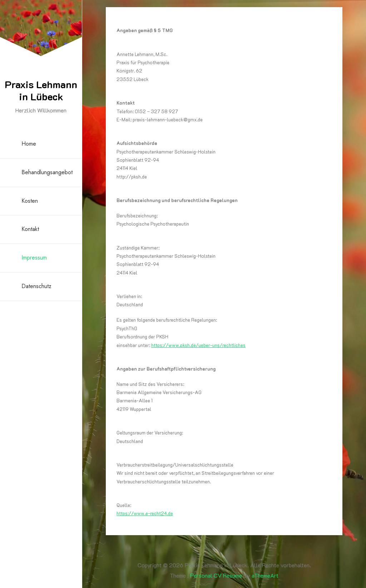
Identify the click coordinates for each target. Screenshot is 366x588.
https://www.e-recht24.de (145, 513)
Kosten (30, 201)
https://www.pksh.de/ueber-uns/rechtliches (198, 345)
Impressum (34, 258)
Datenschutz (36, 286)
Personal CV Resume (216, 575)
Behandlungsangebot (47, 172)
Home (29, 144)
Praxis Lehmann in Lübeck (41, 90)
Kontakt (30, 229)
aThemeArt (265, 575)
